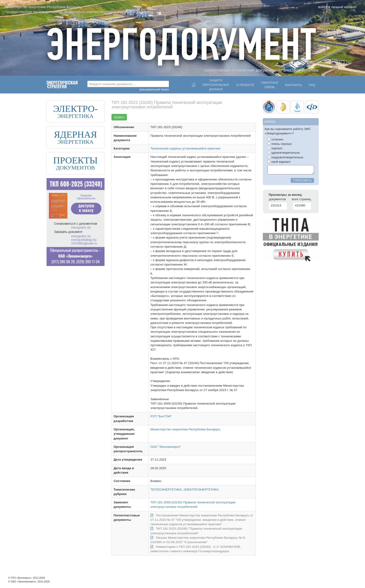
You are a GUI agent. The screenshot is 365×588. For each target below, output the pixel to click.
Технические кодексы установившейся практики (185, 148)
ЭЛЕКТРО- (75, 109)
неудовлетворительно (285, 157)
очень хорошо (280, 144)
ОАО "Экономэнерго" (166, 447)
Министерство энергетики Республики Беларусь (185, 429)
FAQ (312, 85)
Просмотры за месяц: (286, 195)
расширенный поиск (154, 89)
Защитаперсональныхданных (216, 84)
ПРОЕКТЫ (76, 160)
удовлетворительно (284, 153)
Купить (119, 117)
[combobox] (128, 84)
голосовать (302, 180)
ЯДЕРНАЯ (75, 135)
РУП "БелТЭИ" (161, 416)
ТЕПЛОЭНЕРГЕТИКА (166, 490)
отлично (275, 139)
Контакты (293, 85)
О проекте (245, 85)
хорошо (275, 148)
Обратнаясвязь (270, 85)
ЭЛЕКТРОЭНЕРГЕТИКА (201, 490)
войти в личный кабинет (338, 7)
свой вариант (279, 162)
